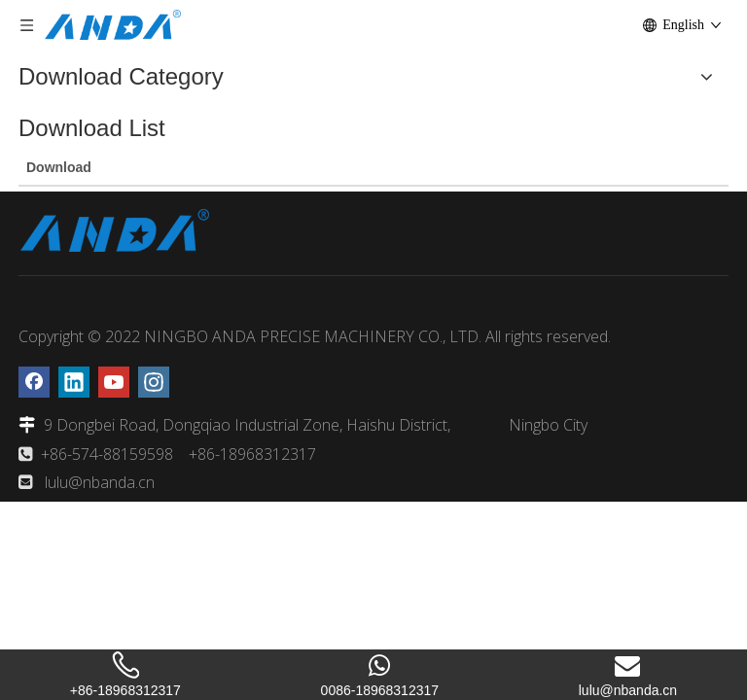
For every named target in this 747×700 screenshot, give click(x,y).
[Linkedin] (74, 382)
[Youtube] (114, 382)
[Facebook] (34, 382)
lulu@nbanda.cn (100, 482)
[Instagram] (154, 382)
